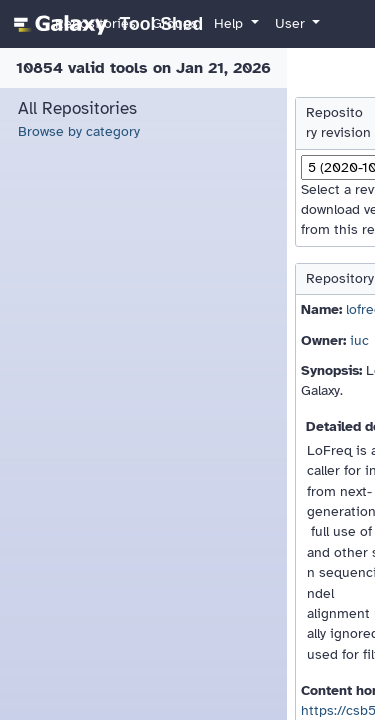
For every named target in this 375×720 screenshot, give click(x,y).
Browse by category (79, 131)
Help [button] (230, 23)
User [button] (292, 23)
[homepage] (105, 24)
